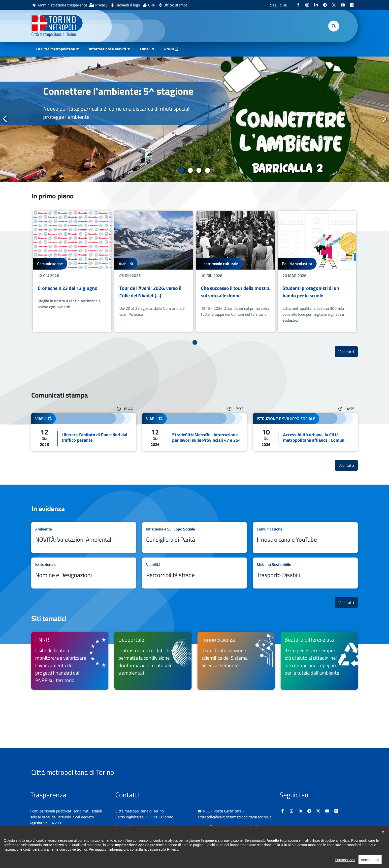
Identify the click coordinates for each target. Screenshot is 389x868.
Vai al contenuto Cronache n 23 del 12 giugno (72, 271)
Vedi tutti (348, 352)
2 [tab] (190, 170)
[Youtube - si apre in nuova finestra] (343, 5)
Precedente (5, 119)
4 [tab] (208, 170)
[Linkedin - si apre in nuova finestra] (316, 5)
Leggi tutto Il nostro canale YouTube (305, 538)
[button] (334, 26)
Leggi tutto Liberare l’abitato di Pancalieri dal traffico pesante (84, 432)
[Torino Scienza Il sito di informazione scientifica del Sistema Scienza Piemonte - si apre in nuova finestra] (236, 661)
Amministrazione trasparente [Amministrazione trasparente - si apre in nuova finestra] (62, 5)
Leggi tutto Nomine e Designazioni (84, 573)
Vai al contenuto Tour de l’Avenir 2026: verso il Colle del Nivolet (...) (154, 271)
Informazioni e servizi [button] (107, 49)
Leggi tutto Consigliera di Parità (195, 538)
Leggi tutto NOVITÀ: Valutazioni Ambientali (84, 538)
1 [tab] (181, 170)
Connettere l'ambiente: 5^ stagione (118, 91)
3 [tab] (199, 170)
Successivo (384, 119)
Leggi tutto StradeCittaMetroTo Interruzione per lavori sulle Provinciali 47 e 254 (195, 432)
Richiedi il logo (128, 5)
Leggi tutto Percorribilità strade (195, 573)
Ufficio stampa (176, 5)
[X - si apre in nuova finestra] (334, 5)
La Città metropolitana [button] (56, 49)
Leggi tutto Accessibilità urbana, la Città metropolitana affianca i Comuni (305, 432)
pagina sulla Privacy (163, 861)
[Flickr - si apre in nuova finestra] (352, 5)
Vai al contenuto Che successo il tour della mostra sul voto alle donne (235, 271)
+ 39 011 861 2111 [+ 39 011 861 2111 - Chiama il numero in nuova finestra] (154, 837)
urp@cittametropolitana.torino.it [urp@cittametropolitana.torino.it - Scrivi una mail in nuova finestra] (228, 827)
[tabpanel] (194, 119)
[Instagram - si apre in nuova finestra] (307, 5)
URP (152, 5)
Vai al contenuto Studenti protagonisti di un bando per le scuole (317, 271)
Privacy (101, 5)
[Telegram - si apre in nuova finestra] (325, 5)
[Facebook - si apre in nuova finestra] (298, 5)
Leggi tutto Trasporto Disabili (305, 573)
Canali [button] (145, 49)
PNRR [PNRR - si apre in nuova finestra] (169, 49)
